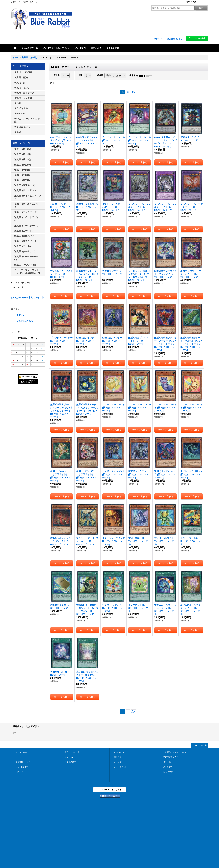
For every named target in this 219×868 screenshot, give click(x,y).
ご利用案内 (168, 767)
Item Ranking (21, 752)
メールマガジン (121, 767)
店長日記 (118, 757)
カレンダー (119, 762)
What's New (119, 752)
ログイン (158, 39)
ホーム (18, 757)
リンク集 (167, 762)
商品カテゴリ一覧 (72, 752)
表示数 (57, 76)
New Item (69, 757)
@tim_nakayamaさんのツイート (27, 297)
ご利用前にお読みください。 (175, 752)
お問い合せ (168, 772)
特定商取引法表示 (171, 757)
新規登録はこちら (175, 39)
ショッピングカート (24, 767)
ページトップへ (201, 745)
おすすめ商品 (70, 762)
